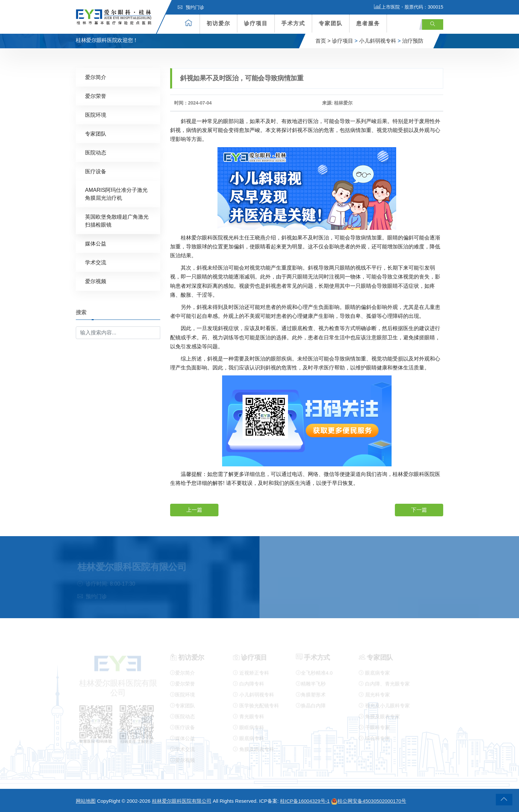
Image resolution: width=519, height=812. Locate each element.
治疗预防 (413, 41)
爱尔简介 (96, 77)
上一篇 (194, 510)
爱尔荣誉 (96, 96)
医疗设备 (96, 171)
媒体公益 (96, 243)
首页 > (323, 41)
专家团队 (331, 23)
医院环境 (96, 115)
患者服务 (368, 23)
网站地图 (86, 801)
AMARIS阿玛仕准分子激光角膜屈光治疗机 (116, 194)
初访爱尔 (218, 23)
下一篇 (419, 510)
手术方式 (293, 23)
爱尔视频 (96, 281)
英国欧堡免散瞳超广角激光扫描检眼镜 (117, 220)
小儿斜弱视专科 (378, 41)
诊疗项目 (256, 23)
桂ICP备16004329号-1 (305, 801)
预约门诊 (191, 7)
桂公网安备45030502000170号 (369, 801)
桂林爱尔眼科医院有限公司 (182, 801)
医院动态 (96, 152)
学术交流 (96, 262)
